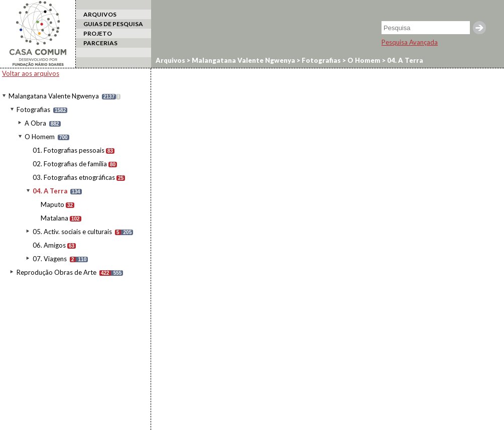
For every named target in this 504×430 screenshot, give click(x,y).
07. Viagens (50, 259)
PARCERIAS (100, 43)
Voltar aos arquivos (31, 73)
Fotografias (33, 110)
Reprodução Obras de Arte (56, 272)
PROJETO (98, 33)
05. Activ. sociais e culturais (72, 232)
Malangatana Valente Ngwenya (54, 96)
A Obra (35, 123)
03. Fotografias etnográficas (74, 177)
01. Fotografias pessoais (69, 150)
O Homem (40, 137)
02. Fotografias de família (70, 164)
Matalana (54, 218)
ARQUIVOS (100, 14)
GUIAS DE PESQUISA (113, 24)
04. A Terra (50, 191)
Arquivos (170, 60)
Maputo (52, 204)
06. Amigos (49, 245)
